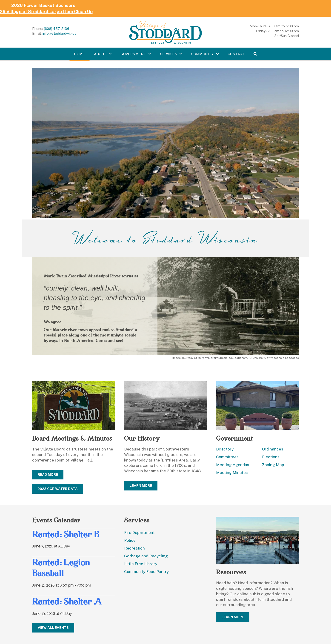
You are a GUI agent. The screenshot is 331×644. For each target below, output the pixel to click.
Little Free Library (141, 564)
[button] (255, 54)
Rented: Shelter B (66, 534)
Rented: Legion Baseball (61, 568)
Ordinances (273, 449)
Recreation (134, 548)
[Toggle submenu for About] (110, 54)
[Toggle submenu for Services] (181, 54)
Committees (227, 457)
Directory (225, 449)
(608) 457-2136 (57, 29)
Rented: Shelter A (67, 601)
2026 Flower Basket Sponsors (39, 5)
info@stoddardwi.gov (59, 33)
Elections (271, 457)
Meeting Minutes (232, 473)
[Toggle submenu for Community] (217, 54)
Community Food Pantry (146, 572)
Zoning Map (273, 465)
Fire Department (139, 533)
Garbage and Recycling (146, 556)
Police (130, 540)
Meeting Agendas (233, 465)
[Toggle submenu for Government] (150, 54)
